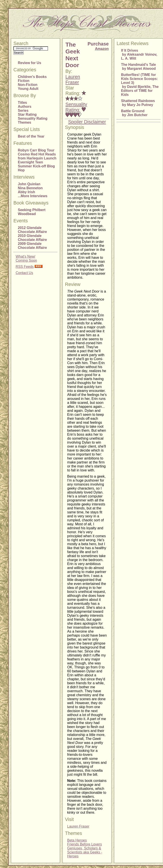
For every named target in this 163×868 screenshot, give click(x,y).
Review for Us (30, 63)
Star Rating (27, 114)
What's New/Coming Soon (26, 258)
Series (23, 111)
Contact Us (24, 273)
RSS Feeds (25, 267)
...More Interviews (33, 196)
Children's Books (32, 77)
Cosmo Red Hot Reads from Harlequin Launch (37, 156)
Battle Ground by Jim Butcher (134, 113)
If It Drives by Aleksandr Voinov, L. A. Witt (139, 54)
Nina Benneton (30, 188)
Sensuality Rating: (76, 107)
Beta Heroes (77, 840)
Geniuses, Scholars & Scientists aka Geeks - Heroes (85, 852)
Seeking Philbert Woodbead (32, 212)
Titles (22, 103)
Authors (25, 107)
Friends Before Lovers (84, 844)
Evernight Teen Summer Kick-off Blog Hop (36, 166)
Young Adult (28, 89)
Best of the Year (31, 136)
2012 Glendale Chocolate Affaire (32, 230)
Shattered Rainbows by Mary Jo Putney (138, 103)
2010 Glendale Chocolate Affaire (32, 238)
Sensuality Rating (33, 118)
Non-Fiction (28, 85)
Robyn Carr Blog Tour (36, 150)
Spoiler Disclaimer (87, 122)
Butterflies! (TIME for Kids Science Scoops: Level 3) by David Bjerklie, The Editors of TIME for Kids (140, 85)
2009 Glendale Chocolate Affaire (32, 246)
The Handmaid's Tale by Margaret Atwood (138, 67)
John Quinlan (29, 184)
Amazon (102, 49)
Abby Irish (26, 192)
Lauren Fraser (73, 80)
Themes (24, 122)
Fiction (24, 81)
